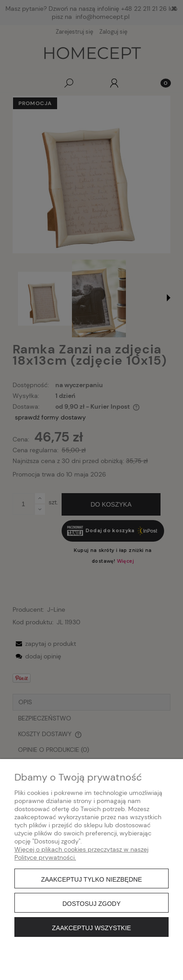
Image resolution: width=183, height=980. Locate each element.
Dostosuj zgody (92, 904)
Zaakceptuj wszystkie (92, 928)
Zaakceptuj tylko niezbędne (91, 879)
